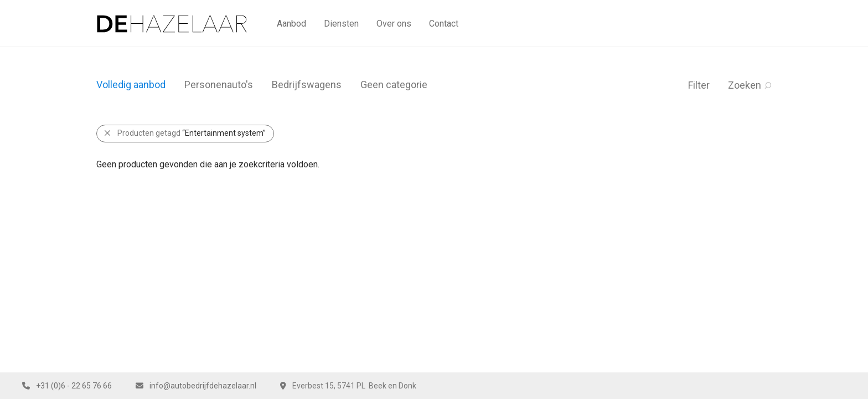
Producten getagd (192, 133)
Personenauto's (219, 85)
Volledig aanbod (131, 85)
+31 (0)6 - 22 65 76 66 (74, 386)
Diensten (341, 24)
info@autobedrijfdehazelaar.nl (203, 386)
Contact (444, 24)
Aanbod (291, 24)
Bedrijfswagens (307, 85)
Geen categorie (394, 85)
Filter (699, 85)
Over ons (394, 24)
